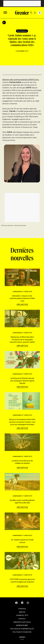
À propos (22, 609)
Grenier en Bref (22, 625)
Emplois (22, 612)
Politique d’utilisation (22, 632)
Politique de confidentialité (22, 629)
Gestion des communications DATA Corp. (21, 80)
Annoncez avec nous (22, 622)
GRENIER (22, 637)
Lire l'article (22, 304)
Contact (22, 619)
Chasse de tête (22, 615)
